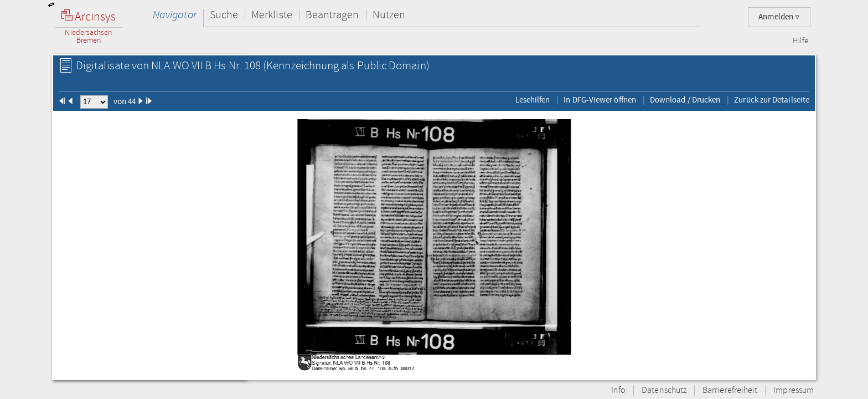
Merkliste (272, 15)
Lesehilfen (533, 100)
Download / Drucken (685, 100)
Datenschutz (664, 390)
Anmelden (779, 17)
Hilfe (800, 41)
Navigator (175, 15)
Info (618, 390)
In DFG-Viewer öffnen (600, 100)
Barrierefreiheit (730, 390)
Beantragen (332, 15)
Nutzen (389, 15)
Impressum (794, 390)
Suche (224, 15)
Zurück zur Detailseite (772, 100)
